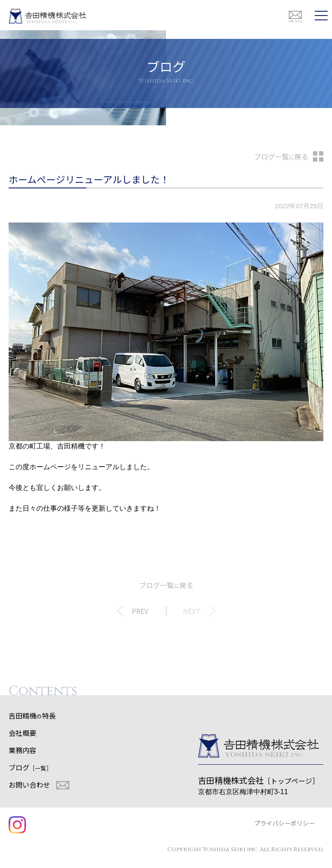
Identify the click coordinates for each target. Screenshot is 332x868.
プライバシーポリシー (284, 823)
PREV (140, 611)
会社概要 (22, 733)
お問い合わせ (29, 785)
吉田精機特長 (32, 715)
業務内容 (22, 750)
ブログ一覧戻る (281, 156)
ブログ (30, 767)
